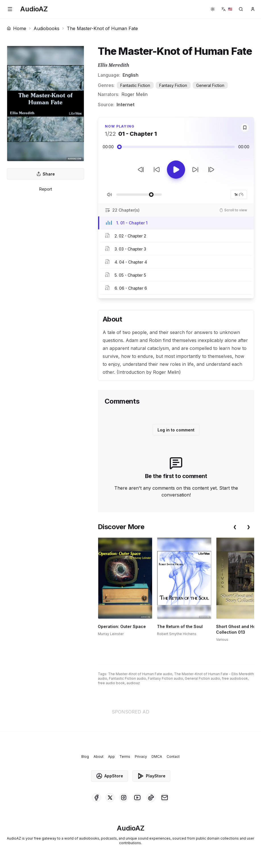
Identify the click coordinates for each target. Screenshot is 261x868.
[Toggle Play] (176, 170)
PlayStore (151, 776)
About (99, 757)
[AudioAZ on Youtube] (137, 798)
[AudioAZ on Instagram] (124, 798)
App (111, 757)
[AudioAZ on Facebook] (96, 798)
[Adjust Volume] (139, 195)
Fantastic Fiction (135, 85)
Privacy (141, 757)
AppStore (109, 776)
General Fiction (210, 85)
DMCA (157, 757)
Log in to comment (176, 430)
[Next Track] (211, 170)
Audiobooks (46, 28)
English (130, 75)
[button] (10, 9)
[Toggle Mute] (109, 195)
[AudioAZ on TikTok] (151, 798)
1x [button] (239, 195)
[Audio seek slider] (176, 147)
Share (46, 174)
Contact (173, 757)
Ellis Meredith (113, 65)
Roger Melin (134, 94)
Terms (125, 757)
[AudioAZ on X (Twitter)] (110, 798)
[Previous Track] (141, 170)
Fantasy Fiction (173, 85)
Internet (126, 105)
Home (16, 28)
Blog (85, 757)
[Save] (245, 128)
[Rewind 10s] (157, 170)
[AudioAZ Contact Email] (165, 798)
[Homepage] (34, 9)
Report (46, 189)
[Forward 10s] (195, 170)
